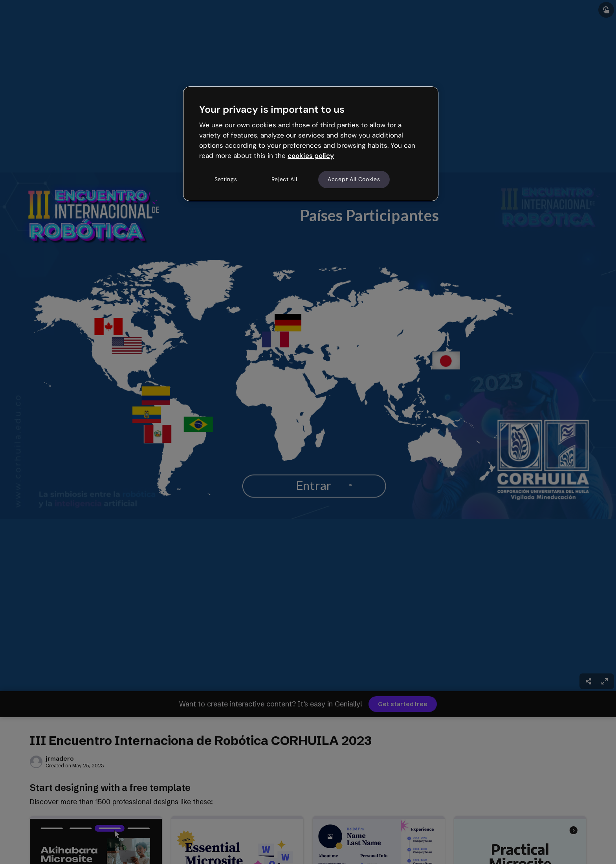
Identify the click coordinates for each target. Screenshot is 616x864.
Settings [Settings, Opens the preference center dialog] (226, 179)
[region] (311, 144)
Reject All (284, 179)
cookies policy (311, 156)
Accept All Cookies (354, 179)
